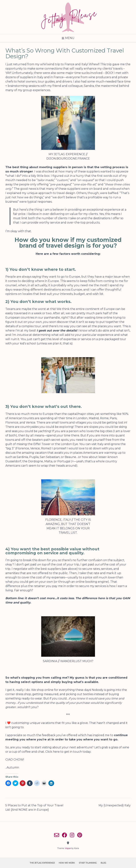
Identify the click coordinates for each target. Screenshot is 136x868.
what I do (14, 176)
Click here (53, 752)
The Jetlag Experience (42, 863)
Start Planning (88, 863)
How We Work (67, 863)
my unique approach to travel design (48, 193)
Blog (103, 863)
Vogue (68, 848)
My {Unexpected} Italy (115, 805)
